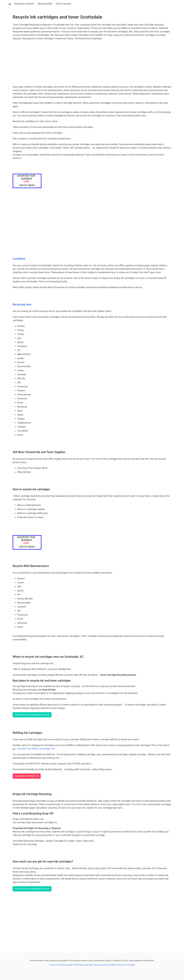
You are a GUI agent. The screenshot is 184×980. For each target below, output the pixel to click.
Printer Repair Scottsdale (83, 965)
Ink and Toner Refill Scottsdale (61, 965)
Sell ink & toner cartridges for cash (32, 715)
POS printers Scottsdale (126, 965)
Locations (19, 259)
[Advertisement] (92, 63)
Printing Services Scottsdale (105, 965)
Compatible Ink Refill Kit (27, 776)
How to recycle (63, 4)
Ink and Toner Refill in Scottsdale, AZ (36, 749)
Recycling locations (24, 4)
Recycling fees (45, 4)
